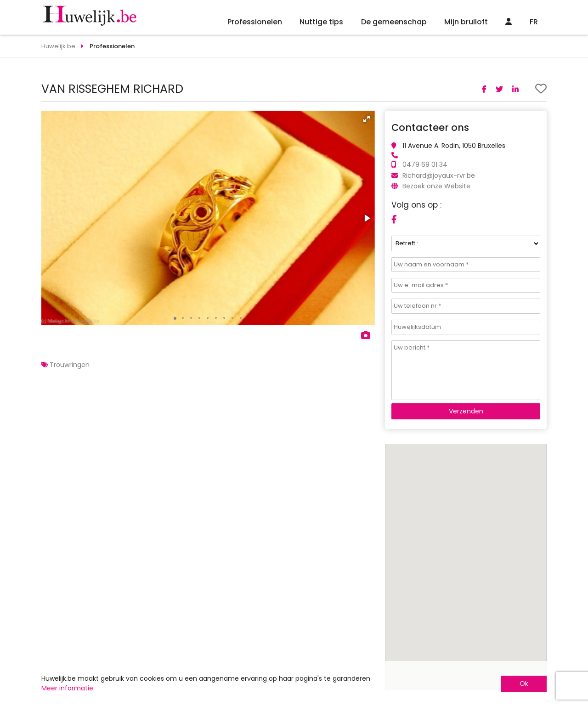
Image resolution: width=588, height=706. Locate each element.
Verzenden (466, 411)
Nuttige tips (321, 22)
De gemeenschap (394, 22)
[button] (367, 119)
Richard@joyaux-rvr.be (439, 175)
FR (534, 22)
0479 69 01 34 (425, 164)
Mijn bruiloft (466, 22)
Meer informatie (67, 688)
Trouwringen (70, 365)
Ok (524, 683)
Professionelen (255, 22)
